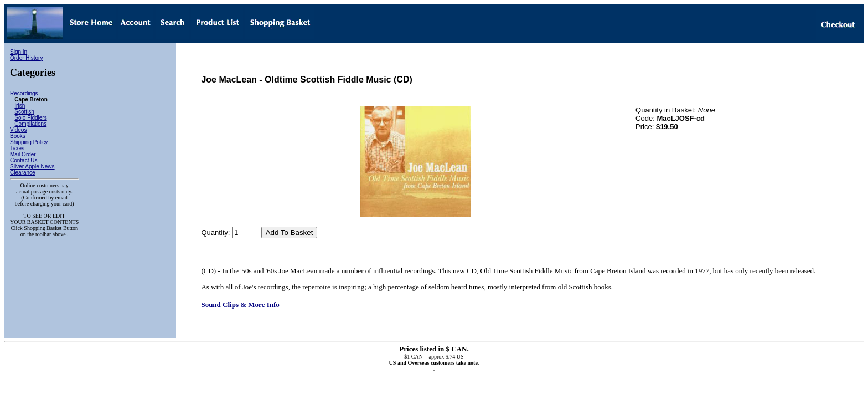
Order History (26, 58)
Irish (20, 106)
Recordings (24, 93)
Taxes (17, 148)
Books (18, 136)
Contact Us (24, 160)
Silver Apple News (32, 167)
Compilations (30, 124)
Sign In (19, 52)
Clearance (23, 173)
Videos (18, 130)
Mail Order (23, 154)
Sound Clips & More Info (240, 305)
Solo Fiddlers (30, 118)
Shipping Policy (29, 142)
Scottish (24, 112)
